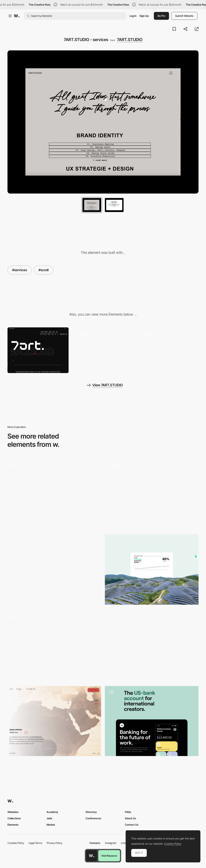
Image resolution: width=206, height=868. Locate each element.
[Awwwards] (17, 16)
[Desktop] (38, 350)
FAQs (128, 812)
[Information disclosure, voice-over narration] (54, 721)
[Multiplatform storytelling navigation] (152, 644)
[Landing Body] (152, 721)
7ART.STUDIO (130, 40)
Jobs (49, 818)
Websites (13, 812)
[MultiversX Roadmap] (54, 645)
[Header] (152, 494)
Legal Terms (35, 843)
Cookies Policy (16, 843)
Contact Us (132, 825)
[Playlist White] (54, 570)
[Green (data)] (152, 570)
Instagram (111, 843)
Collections (14, 818)
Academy (52, 812)
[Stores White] (54, 494)
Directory (91, 812)
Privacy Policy (54, 843)
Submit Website (184, 16)
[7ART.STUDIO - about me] (168, 350)
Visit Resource (109, 856)
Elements (13, 825)
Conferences (93, 818)
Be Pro (161, 16)
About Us (130, 818)
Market (51, 825)
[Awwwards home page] (92, 856)
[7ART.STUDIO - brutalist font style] (103, 350)
